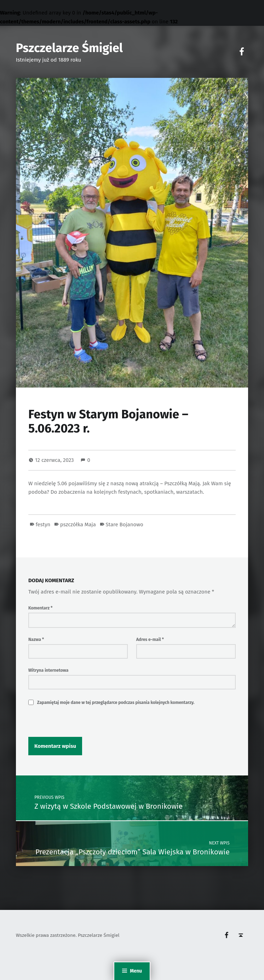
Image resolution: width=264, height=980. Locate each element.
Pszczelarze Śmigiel (69, 48)
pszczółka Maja (78, 525)
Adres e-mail (150, 640)
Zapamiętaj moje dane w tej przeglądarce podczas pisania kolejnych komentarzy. (116, 703)
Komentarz (40, 608)
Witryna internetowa (48, 670)
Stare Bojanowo (124, 525)
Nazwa (36, 640)
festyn (43, 525)
